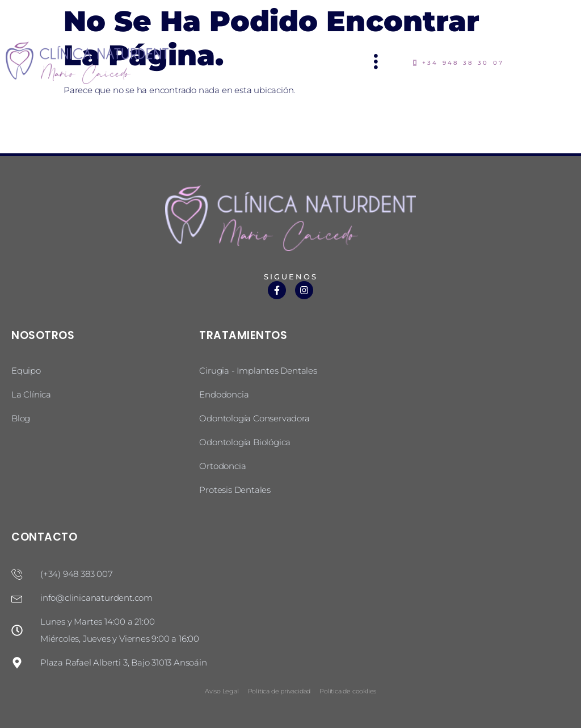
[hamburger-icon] (376, 63)
